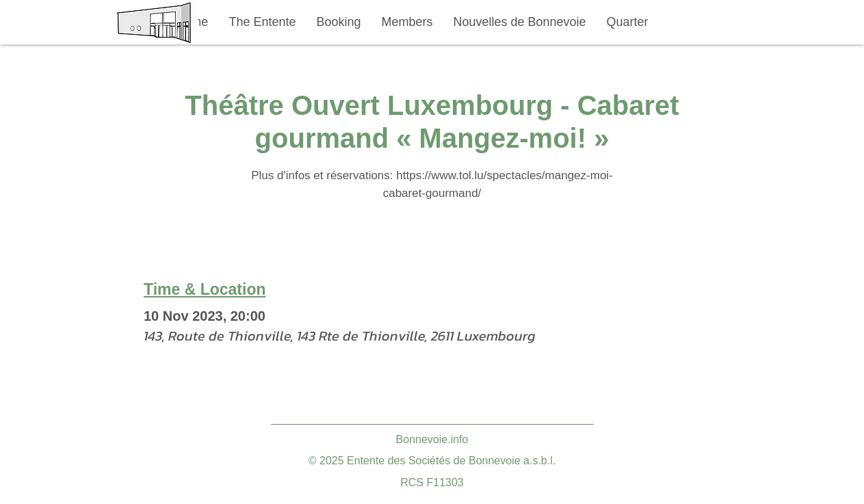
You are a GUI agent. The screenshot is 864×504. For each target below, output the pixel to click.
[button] (263, 22)
